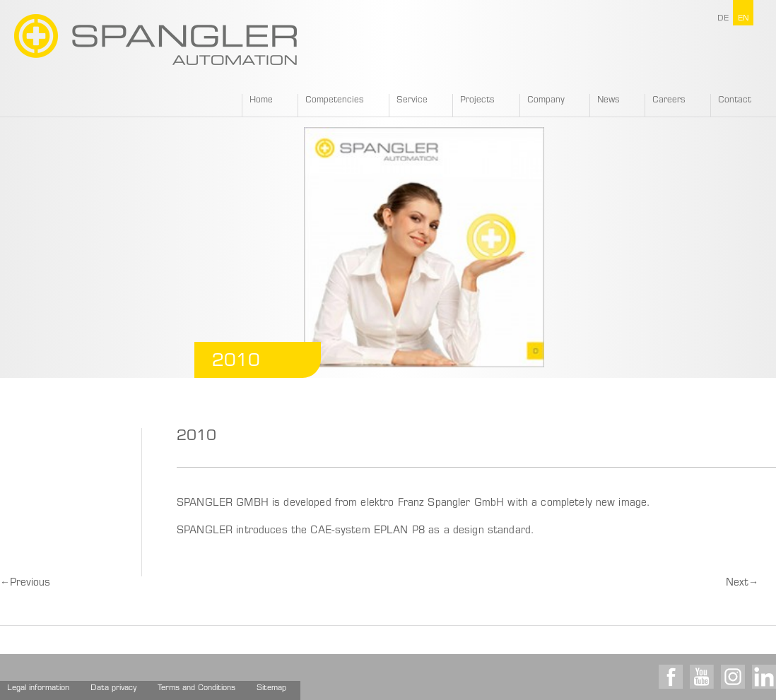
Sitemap (271, 688)
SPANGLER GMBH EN (155, 40)
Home (261, 100)
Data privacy (113, 688)
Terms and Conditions (196, 688)
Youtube (702, 677)
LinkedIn (764, 677)
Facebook (671, 677)
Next (742, 583)
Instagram (733, 677)
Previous (25, 583)
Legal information (38, 688)
